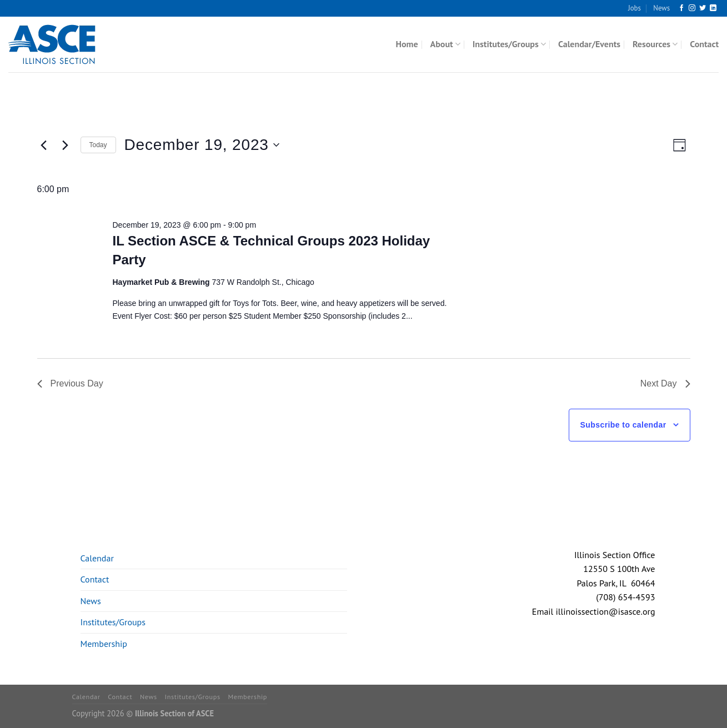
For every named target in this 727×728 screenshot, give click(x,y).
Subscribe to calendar (623, 425)
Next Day (665, 383)
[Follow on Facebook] (681, 8)
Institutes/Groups (509, 44)
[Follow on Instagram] (692, 8)
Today (98, 145)
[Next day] (66, 145)
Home (407, 44)
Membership (104, 644)
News (661, 8)
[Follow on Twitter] (703, 8)
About (445, 44)
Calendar (97, 558)
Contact (704, 44)
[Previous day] (44, 145)
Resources (655, 44)
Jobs (635, 8)
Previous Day (70, 383)
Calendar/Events (589, 44)
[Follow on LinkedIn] (713, 8)
